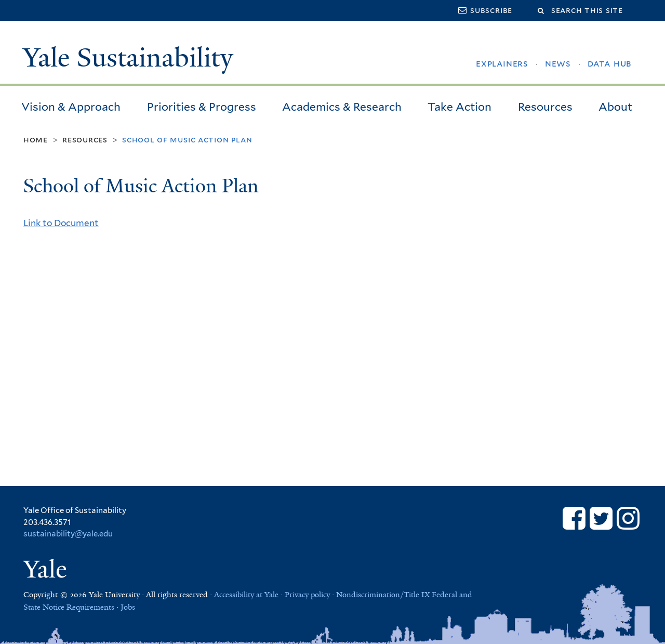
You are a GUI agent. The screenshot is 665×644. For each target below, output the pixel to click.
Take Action (460, 107)
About (615, 107)
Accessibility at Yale (246, 595)
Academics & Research (342, 107)
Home (36, 140)
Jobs (128, 607)
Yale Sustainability (128, 58)
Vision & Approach (71, 107)
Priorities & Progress (202, 107)
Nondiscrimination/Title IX (383, 595)
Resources (545, 107)
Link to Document (61, 223)
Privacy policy (307, 595)
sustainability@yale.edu (68, 534)
